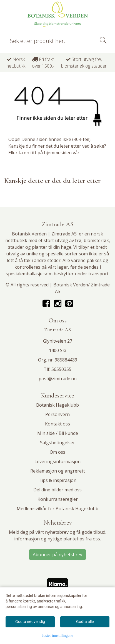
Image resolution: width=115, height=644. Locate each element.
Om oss (57, 452)
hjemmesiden (58, 153)
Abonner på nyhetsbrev (57, 555)
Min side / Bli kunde (58, 433)
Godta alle (85, 622)
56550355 (61, 369)
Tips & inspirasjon (57, 480)
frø (78, 240)
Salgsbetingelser (57, 443)
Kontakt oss (57, 424)
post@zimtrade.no (58, 379)
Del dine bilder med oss (57, 490)
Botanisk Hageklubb (57, 405)
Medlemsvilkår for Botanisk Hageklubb (57, 509)
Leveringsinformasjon (57, 461)
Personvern (57, 414)
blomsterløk (96, 240)
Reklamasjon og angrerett (58, 471)
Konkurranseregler (58, 499)
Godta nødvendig (30, 622)
